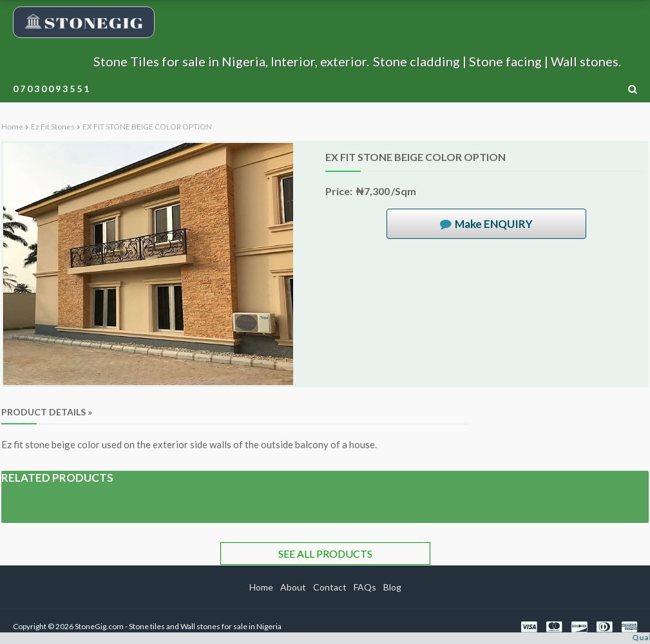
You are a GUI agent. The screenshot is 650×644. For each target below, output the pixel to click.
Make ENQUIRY (494, 224)
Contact (330, 587)
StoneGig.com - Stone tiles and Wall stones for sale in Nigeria (178, 626)
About (293, 587)
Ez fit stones (53, 127)
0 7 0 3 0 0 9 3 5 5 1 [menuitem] (51, 89)
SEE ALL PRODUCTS (325, 554)
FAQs (365, 587)
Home (12, 127)
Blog (392, 587)
